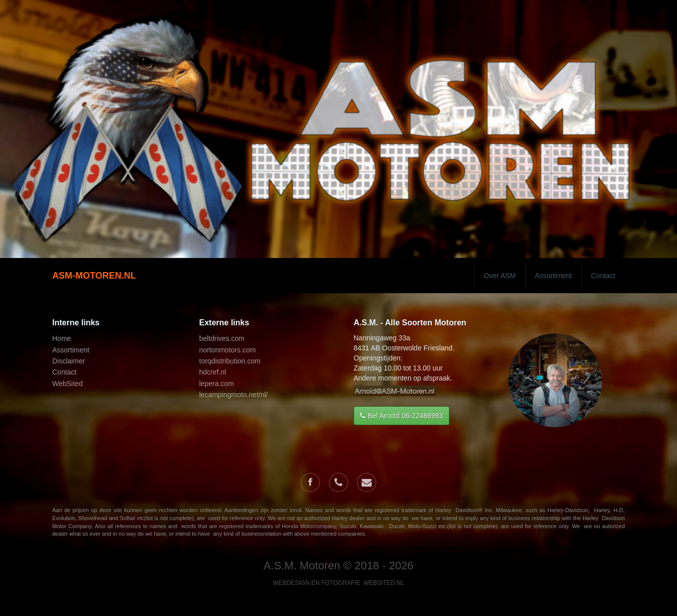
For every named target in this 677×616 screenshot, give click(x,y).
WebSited (67, 384)
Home (62, 338)
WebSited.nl (384, 583)
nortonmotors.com (228, 350)
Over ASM (500, 276)
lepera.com (217, 384)
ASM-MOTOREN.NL (94, 276)
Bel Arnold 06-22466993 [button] (402, 416)
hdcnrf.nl (213, 372)
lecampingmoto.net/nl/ (234, 395)
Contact (603, 276)
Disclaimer (69, 361)
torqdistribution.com (230, 361)
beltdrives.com (222, 338)
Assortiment (553, 276)
